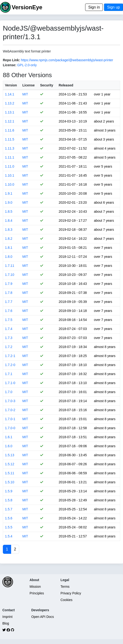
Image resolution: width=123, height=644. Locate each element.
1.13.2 (10, 103)
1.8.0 (9, 257)
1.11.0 (10, 166)
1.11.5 (10, 139)
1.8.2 (9, 239)
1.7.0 (9, 392)
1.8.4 (9, 221)
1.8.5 (9, 212)
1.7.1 (9, 374)
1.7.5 (9, 320)
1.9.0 (9, 202)
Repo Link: (11, 60)
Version (11, 85)
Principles (37, 593)
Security (47, 85)
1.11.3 (10, 148)
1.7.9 (9, 284)
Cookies (67, 600)
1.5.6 (9, 518)
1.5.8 (9, 500)
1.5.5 (9, 527)
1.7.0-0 (10, 428)
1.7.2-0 (10, 365)
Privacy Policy (71, 593)
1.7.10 (10, 275)
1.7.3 (9, 338)
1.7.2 (9, 347)
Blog (6, 623)
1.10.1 (10, 175)
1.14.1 (10, 94)
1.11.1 (10, 157)
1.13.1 (10, 112)
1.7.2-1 (10, 356)
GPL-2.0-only (27, 65)
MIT (25, 94)
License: (10, 65)
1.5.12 (10, 464)
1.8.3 (9, 230)
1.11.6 (10, 130)
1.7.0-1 (10, 419)
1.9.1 (9, 193)
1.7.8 (9, 293)
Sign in (94, 7)
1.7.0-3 (10, 401)
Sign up (114, 7)
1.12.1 (10, 121)
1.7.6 (9, 311)
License (28, 85)
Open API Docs (43, 617)
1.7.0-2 (10, 410)
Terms (65, 587)
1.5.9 (9, 491)
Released (66, 85)
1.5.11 (10, 473)
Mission (35, 587)
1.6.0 (9, 446)
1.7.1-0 (10, 383)
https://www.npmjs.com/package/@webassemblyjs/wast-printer (67, 60)
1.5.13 (10, 455)
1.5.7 (9, 509)
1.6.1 (9, 437)
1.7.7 (9, 302)
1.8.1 (9, 248)
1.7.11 (10, 266)
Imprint (7, 617)
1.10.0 (10, 184)
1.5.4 (9, 536)
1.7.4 (9, 329)
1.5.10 (10, 482)
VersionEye (27, 7)
